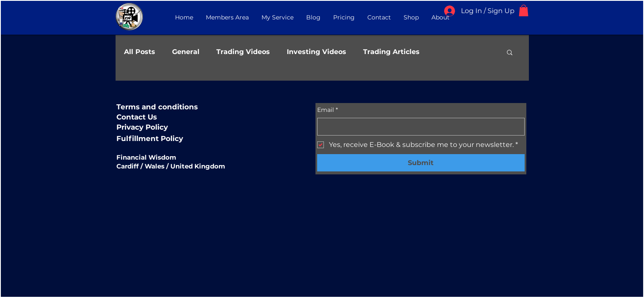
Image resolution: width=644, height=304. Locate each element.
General (186, 52)
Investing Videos (317, 52)
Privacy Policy (142, 127)
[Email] (418, 127)
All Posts (140, 52)
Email (327, 110)
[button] (524, 10)
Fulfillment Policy (150, 138)
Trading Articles (391, 52)
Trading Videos (243, 52)
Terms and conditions (157, 107)
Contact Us (137, 117)
